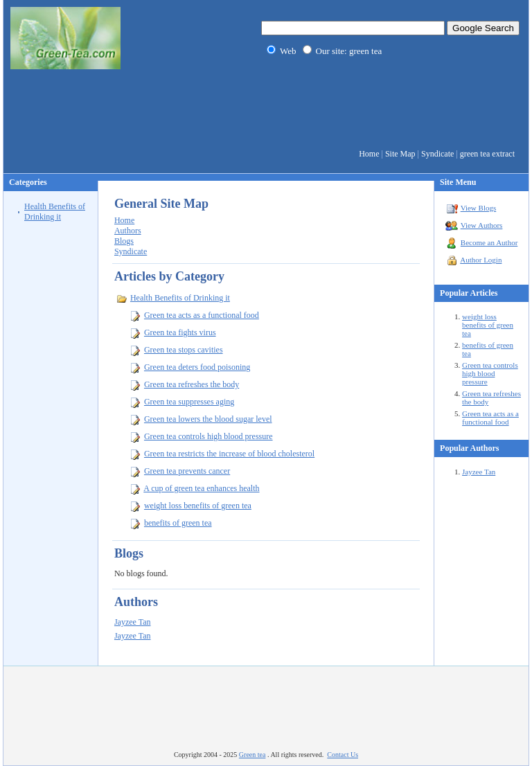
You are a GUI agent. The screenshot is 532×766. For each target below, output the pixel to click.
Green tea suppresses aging (189, 402)
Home (369, 154)
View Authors (482, 225)
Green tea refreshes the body (192, 384)
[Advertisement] (266, 111)
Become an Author (489, 242)
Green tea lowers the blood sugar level (208, 419)
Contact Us (343, 755)
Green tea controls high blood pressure (490, 373)
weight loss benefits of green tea (488, 325)
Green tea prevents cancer (187, 471)
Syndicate (437, 154)
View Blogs (479, 208)
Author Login (481, 260)
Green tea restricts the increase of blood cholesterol (229, 454)
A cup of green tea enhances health (201, 488)
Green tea (252, 755)
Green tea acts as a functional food (490, 418)
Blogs (124, 241)
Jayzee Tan (479, 472)
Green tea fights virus (180, 332)
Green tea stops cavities (184, 350)
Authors (128, 231)
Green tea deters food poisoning (197, 367)
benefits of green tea (178, 523)
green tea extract (487, 154)
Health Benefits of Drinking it (55, 212)
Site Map (400, 154)
